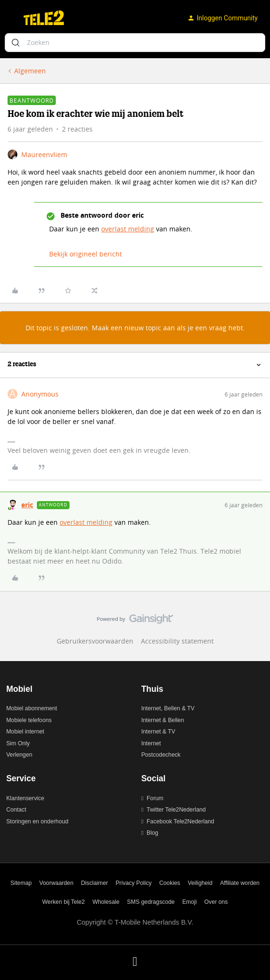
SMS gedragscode (151, 902)
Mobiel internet (25, 732)
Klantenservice (25, 798)
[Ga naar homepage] (44, 18)
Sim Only (18, 743)
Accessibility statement (177, 641)
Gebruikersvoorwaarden (95, 641)
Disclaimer (94, 883)
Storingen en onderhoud (37, 821)
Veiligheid (200, 883)
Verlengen (19, 755)
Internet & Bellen (163, 720)
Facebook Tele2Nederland (180, 821)
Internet (151, 743)
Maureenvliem (44, 155)
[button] (10, 20)
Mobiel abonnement (32, 708)
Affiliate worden (240, 883)
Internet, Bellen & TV (168, 708)
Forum (155, 798)
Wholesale (106, 902)
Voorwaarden (56, 883)
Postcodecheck (161, 755)
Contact (16, 810)
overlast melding (128, 229)
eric (27, 505)
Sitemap (21, 883)
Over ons (216, 902)
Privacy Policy (133, 883)
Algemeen (30, 71)
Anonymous (40, 394)
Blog (152, 833)
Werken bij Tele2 (63, 902)
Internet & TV (158, 732)
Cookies (170, 883)
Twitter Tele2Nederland (176, 810)
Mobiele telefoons (29, 720)
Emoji (189, 902)
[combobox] (135, 43)
